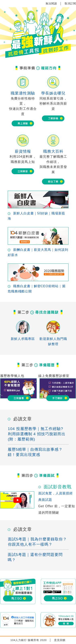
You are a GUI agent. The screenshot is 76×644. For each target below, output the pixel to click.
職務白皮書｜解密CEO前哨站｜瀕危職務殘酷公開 (38, 287)
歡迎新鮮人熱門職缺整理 (53, 340)
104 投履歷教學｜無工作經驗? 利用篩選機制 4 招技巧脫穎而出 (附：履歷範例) (37, 434)
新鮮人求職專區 (23, 337)
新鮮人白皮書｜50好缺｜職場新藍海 (38, 214)
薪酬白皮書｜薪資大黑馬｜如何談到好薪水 (38, 251)
